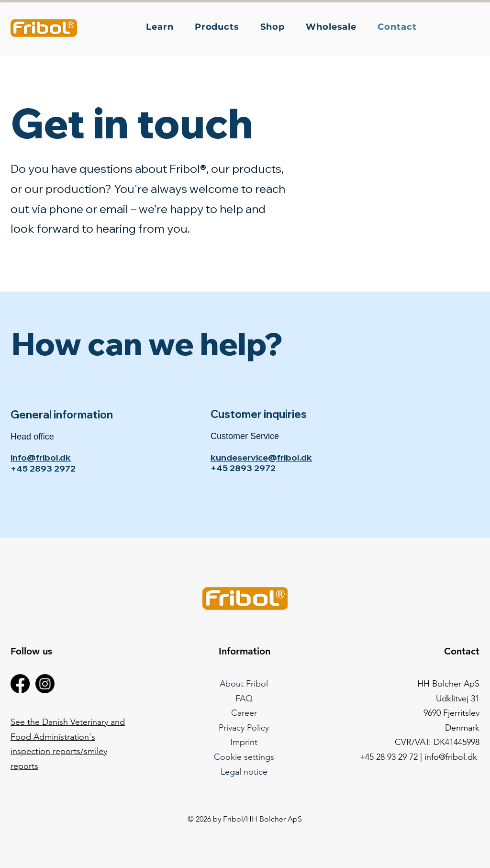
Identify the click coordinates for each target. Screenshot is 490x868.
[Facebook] (20, 684)
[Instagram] (45, 684)
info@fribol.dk (41, 457)
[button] (164, 27)
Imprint (244, 742)
